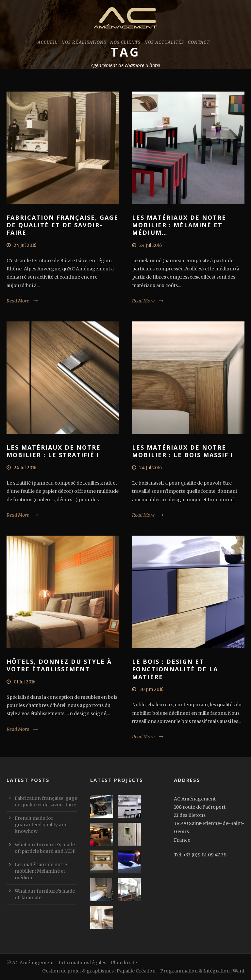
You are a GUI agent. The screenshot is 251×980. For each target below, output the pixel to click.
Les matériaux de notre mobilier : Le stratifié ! (54, 451)
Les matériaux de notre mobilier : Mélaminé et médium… (179, 225)
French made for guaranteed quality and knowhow (41, 825)
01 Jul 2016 (25, 682)
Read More (18, 301)
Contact (199, 42)
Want (239, 971)
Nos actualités (164, 42)
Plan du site (124, 963)
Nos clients (125, 42)
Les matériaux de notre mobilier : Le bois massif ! (183, 451)
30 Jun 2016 (151, 689)
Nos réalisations (84, 42)
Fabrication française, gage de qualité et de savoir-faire (62, 225)
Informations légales (82, 963)
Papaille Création (136, 971)
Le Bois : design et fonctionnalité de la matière (175, 669)
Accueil (48, 42)
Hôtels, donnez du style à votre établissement (59, 665)
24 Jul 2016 (25, 245)
